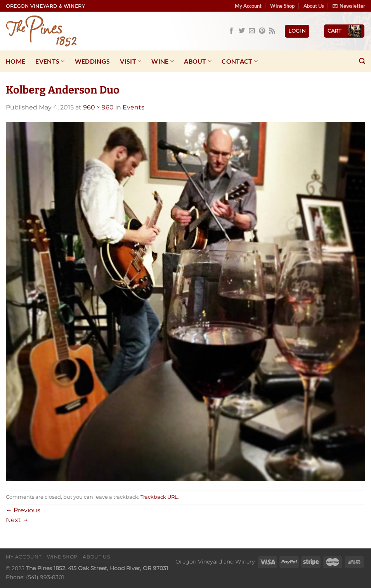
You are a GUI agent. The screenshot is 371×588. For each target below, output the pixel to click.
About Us (314, 6)
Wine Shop (282, 6)
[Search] (362, 61)
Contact (240, 61)
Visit (131, 61)
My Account (248, 6)
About (198, 61)
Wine (163, 61)
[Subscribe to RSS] (272, 31)
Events (50, 61)
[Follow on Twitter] (242, 31)
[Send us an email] (252, 31)
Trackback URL (159, 497)
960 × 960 (98, 107)
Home (16, 61)
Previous (23, 510)
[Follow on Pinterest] (262, 31)
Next (17, 520)
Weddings (93, 61)
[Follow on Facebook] (231, 31)
